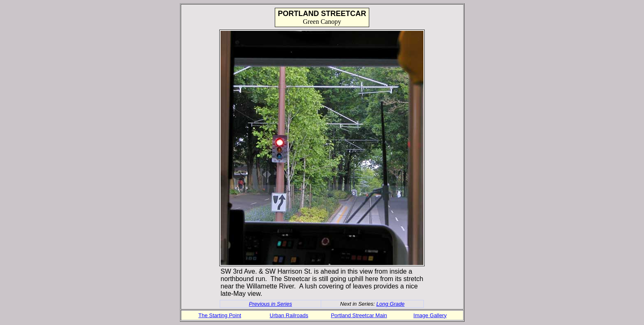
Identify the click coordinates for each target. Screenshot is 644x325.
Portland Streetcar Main (359, 315)
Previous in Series (270, 304)
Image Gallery (430, 315)
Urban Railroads (289, 315)
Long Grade (390, 304)
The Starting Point (220, 315)
